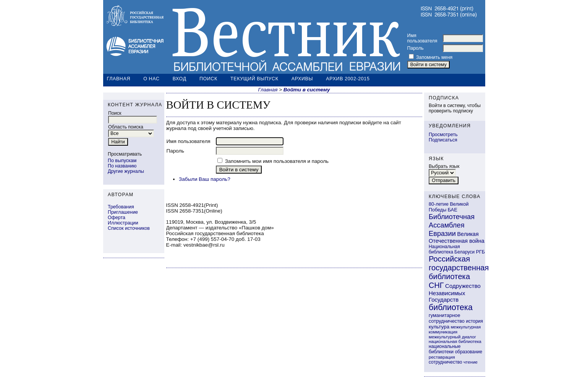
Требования (121, 207)
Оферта (117, 218)
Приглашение (123, 212)
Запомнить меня (434, 57)
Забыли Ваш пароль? (205, 179)
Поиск (208, 79)
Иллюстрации (123, 223)
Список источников (129, 228)
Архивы (302, 79)
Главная (119, 79)
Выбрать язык (444, 166)
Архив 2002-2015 (348, 79)
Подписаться (443, 140)
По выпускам (122, 161)
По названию (122, 166)
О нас (151, 79)
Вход (180, 79)
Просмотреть (443, 135)
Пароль (415, 48)
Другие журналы (126, 171)
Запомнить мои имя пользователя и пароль (277, 161)
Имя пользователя (422, 38)
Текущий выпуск (254, 79)
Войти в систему (307, 90)
